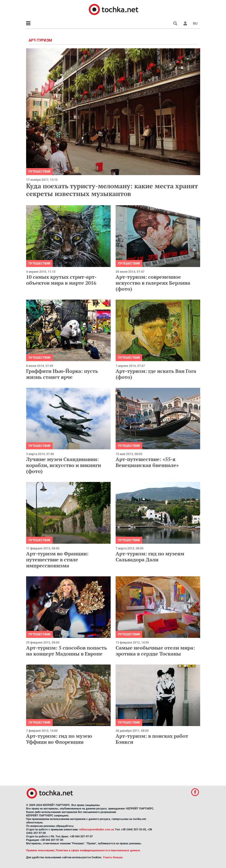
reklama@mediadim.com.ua (97, 830)
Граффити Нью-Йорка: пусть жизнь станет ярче (62, 374)
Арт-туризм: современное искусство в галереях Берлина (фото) (153, 283)
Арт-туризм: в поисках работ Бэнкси (152, 739)
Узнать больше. (113, 857)
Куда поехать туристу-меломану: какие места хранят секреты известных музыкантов (112, 190)
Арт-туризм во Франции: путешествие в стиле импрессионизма (57, 560)
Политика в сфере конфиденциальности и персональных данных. (98, 850)
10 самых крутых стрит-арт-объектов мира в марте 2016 (61, 280)
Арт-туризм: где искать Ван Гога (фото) (156, 374)
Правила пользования (40, 850)
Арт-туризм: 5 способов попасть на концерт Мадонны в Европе (67, 651)
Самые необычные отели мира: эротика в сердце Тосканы (155, 651)
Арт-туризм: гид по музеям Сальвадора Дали (150, 557)
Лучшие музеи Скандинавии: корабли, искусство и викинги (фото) (64, 465)
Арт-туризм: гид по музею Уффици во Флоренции (59, 739)
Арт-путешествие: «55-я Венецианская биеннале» (147, 462)
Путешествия (39, 172)
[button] (185, 23)
